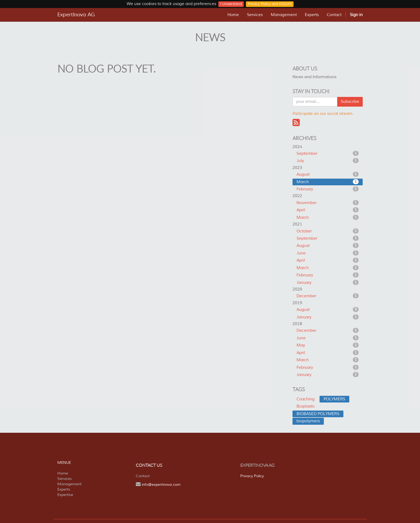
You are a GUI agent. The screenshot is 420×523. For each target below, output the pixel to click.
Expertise (65, 495)
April (328, 210)
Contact (143, 476)
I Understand (231, 4)
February (328, 189)
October (328, 231)
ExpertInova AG (76, 15)
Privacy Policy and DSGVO (270, 4)
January (328, 283)
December (328, 296)
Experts (64, 489)
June (328, 253)
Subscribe (350, 102)
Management (69, 484)
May (328, 345)
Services (65, 479)
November (328, 203)
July (328, 161)
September (328, 153)
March (328, 182)
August (328, 174)
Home (63, 473)
